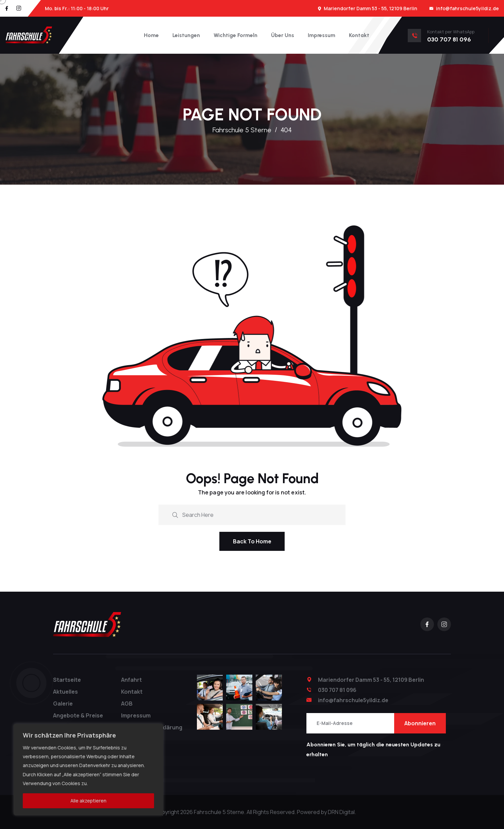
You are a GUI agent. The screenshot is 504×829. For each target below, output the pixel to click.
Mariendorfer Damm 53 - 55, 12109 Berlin (371, 8)
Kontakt (359, 35)
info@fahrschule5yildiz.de (467, 8)
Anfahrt (131, 680)
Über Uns (283, 35)
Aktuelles (65, 692)
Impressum (322, 35)
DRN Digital (341, 812)
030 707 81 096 (337, 690)
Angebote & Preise (78, 715)
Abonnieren (420, 723)
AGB (127, 704)
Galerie (63, 704)
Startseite (67, 680)
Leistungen (186, 35)
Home (151, 35)
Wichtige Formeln (236, 35)
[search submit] (175, 514)
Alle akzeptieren (88, 801)
